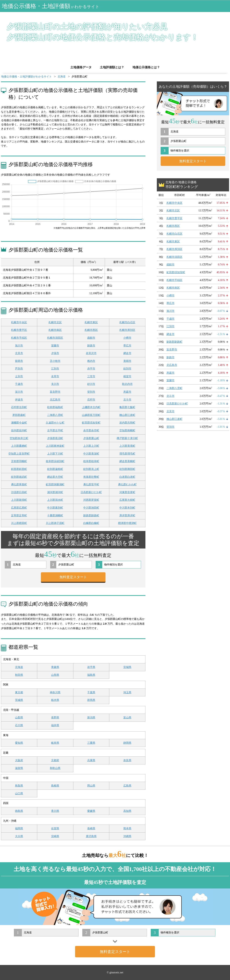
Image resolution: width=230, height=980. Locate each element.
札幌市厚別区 (127, 330)
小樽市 (127, 338)
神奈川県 (55, 692)
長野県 (55, 718)
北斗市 (127, 400)
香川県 (55, 811)
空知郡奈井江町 (19, 438)
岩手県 (91, 667)
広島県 (127, 786)
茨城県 (19, 700)
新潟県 (91, 718)
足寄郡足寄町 (19, 515)
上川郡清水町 (55, 500)
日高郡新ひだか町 (91, 492)
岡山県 (91, 786)
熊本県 (127, 828)
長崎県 (91, 828)
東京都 (19, 692)
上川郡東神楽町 (55, 446)
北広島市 (55, 400)
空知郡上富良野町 (19, 454)
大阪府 (19, 760)
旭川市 (19, 346)
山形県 (55, 675)
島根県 (55, 786)
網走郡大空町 (55, 477)
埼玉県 (127, 692)
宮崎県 (55, 836)
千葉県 (91, 692)
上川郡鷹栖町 (19, 446)
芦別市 (19, 369)
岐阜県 (55, 743)
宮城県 (127, 667)
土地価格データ (81, 67)
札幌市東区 (91, 322)
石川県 (19, 725)
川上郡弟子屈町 (55, 523)
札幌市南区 (55, 330)
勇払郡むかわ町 (127, 484)
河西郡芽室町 (91, 500)
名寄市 (55, 376)
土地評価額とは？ (112, 67)
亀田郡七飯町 (127, 407)
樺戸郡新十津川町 (127, 438)
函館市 (91, 338)
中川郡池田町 (91, 508)
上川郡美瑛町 (127, 446)
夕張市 (55, 353)
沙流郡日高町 (19, 492)
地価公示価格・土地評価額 (51, 6)
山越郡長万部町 (91, 415)
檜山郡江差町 (127, 415)
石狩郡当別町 (19, 407)
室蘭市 (55, 346)
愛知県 (19, 743)
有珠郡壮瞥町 (91, 477)
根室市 (127, 376)
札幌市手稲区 (19, 338)
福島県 (91, 675)
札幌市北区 (55, 322)
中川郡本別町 (127, 508)
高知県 (127, 811)
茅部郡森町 (19, 415)
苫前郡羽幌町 (19, 461)
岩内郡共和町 (127, 423)
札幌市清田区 (55, 338)
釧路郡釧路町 (91, 515)
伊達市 (19, 400)
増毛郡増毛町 (127, 454)
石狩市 (91, 400)
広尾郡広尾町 (19, 508)
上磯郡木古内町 (91, 407)
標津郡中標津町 (127, 523)
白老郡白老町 (127, 477)
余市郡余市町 (91, 430)
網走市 (127, 353)
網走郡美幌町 (127, 461)
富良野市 (55, 392)
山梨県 (19, 718)
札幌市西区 (91, 330)
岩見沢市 (91, 353)
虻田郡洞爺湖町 (55, 484)
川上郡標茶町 (19, 523)
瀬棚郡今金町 (19, 423)
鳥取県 (19, 786)
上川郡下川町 (55, 454)
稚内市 (91, 361)
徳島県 (19, 811)
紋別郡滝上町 (91, 469)
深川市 (19, 392)
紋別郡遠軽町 (55, 469)
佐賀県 (55, 828)
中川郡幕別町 (55, 508)
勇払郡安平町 (91, 484)
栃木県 (55, 700)
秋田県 (19, 675)
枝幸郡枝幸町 (91, 461)
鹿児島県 (91, 836)
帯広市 (127, 346)
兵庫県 (91, 760)
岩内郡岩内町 (19, 430)
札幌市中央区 (19, 322)
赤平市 (91, 369)
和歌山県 (55, 768)
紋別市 (127, 369)
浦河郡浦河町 (55, 492)
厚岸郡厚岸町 (127, 515)
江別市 (55, 369)
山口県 (19, 793)
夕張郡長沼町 (55, 438)
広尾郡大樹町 (127, 500)
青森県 (55, 667)
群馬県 (91, 700)
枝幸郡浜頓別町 (55, 461)
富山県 (127, 718)
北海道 (19, 667)
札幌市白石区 (127, 322)
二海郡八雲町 (55, 415)
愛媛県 (91, 811)
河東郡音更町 (127, 492)
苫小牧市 (55, 361)
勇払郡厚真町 (19, 484)
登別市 (91, 392)
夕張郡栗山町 (91, 438)
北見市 (19, 353)
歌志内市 (127, 384)
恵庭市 (127, 392)
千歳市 (19, 384)
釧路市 (91, 346)
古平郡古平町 (55, 430)
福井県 (55, 725)
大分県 (19, 836)
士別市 (19, 376)
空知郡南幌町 (127, 430)
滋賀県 (19, 768)
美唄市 (127, 361)
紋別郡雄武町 (19, 477)
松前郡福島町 (55, 407)
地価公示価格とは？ (146, 67)
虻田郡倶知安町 (91, 423)
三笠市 (91, 376)
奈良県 (127, 760)
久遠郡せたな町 (55, 423)
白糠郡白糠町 (91, 523)
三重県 (91, 743)
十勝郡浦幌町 (55, 515)
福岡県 (19, 828)
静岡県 (127, 743)
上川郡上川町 (91, 446)
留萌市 (19, 361)
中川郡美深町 (91, 454)
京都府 (55, 760)
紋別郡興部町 (127, 469)
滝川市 (55, 384)
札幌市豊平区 (19, 330)
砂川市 (91, 384)
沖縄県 (127, 836)
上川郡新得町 (19, 500)
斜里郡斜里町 (19, 469)
